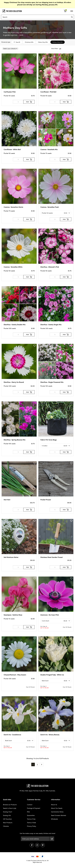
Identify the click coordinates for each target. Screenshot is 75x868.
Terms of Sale (31, 823)
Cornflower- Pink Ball (48, 92)
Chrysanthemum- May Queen (15, 675)
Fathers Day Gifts (43, 42)
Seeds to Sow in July (10, 808)
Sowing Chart (8, 812)
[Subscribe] (52, 839)
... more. (20, 35)
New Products (8, 823)
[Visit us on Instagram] (37, 845)
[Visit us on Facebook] (32, 845)
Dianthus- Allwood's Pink (50, 267)
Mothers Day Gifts (58, 42)
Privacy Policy (32, 826)
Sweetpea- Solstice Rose (13, 615)
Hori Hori (7, 500)
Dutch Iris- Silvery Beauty (50, 735)
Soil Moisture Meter (11, 557)
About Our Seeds (57, 808)
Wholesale (54, 819)
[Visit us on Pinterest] (43, 845)
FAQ (28, 812)
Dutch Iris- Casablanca (12, 735)
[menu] (72, 17)
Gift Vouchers (7, 819)
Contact (30, 805)
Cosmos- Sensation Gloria (13, 207)
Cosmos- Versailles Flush (50, 207)
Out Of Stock (67, 627)
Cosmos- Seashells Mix (49, 149)
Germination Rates (57, 812)
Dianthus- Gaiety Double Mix (15, 324)
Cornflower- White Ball (12, 149)
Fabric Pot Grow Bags (49, 440)
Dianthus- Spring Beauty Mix (15, 440)
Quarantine (31, 815)
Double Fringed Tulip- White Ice (52, 675)
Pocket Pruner (46, 500)
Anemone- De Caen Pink (50, 615)
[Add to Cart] (29, 102)
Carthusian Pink (10, 92)
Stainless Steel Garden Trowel (52, 557)
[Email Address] (35, 839)
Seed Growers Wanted (59, 815)
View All (17, 42)
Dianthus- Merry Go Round (14, 382)
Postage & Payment (34, 808)
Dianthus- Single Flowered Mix (52, 382)
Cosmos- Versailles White (13, 267)
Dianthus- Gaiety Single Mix (51, 324)
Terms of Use (31, 819)
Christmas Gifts (29, 42)
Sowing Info (7, 815)
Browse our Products (10, 805)
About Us (54, 805)
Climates (6, 826)
